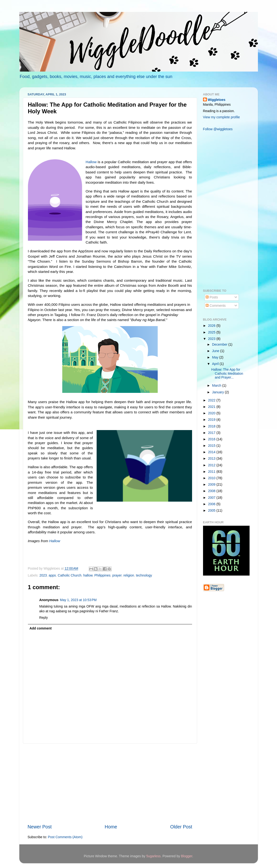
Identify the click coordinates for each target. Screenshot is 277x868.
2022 (212, 400)
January (218, 392)
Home (111, 827)
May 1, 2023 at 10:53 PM (78, 600)
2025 (212, 332)
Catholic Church (70, 575)
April (216, 364)
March (217, 385)
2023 (43, 575)
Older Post (181, 827)
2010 (212, 478)
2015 (212, 446)
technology (144, 575)
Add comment (40, 628)
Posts (212, 297)
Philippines (102, 575)
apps (52, 575)
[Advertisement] (110, 784)
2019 (212, 420)
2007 (212, 498)
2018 (212, 426)
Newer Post (40, 827)
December (220, 344)
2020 (212, 413)
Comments (216, 306)
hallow (88, 575)
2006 (212, 504)
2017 (212, 433)
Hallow (91, 162)
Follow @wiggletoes (218, 129)
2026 (212, 326)
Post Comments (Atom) (65, 837)
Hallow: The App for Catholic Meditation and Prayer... (227, 373)
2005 (212, 510)
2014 (212, 452)
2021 (212, 407)
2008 (212, 491)
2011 (212, 472)
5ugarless (153, 856)
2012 (212, 465)
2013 (212, 458)
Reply (44, 618)
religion (129, 575)
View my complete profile (222, 117)
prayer (117, 575)
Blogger (187, 856)
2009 (212, 484)
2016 (212, 439)
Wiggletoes (217, 100)
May (216, 357)
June (216, 351)
